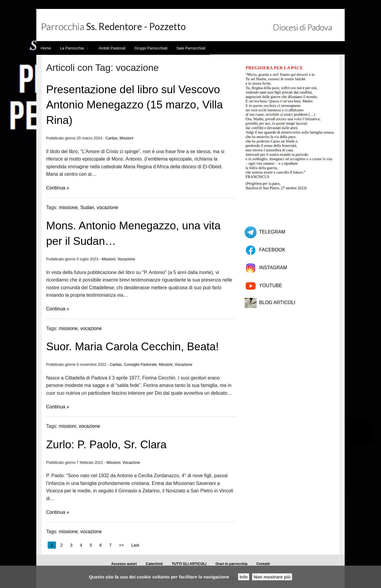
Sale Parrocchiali (191, 48)
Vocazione (126, 259)
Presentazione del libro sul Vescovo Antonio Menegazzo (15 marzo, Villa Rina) (135, 105)
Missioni (127, 138)
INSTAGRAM (273, 268)
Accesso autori (124, 564)
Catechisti (154, 564)
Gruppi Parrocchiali (151, 48)
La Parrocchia (72, 48)
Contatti (263, 564)
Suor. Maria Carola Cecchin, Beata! (132, 347)
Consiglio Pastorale (140, 364)
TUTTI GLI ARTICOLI (189, 564)
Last (135, 545)
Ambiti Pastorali (112, 48)
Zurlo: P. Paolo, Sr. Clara (106, 445)
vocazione (107, 207)
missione (68, 207)
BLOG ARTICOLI (277, 302)
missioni (68, 426)
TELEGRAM (272, 232)
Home (46, 48)
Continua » (58, 188)
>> (121, 545)
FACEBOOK (272, 250)
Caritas (111, 138)
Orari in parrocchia (231, 564)
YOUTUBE (270, 286)
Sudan (87, 207)
